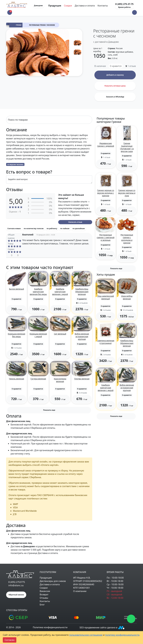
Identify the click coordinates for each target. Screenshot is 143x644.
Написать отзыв (75, 222)
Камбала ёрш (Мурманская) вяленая (82, 292)
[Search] (49, 120)
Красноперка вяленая (60, 380)
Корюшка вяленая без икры (16, 335)
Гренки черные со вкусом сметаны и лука (127, 193)
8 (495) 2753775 (17, 582)
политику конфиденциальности (122, 635)
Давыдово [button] (38, 6)
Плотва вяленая (82, 379)
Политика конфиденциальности (50, 627)
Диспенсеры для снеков (53, 581)
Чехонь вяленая (16, 379)
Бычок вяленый (17, 289)
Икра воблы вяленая (127, 297)
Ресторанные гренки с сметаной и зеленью (106, 237)
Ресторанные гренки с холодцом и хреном (127, 239)
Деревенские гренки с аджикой (106, 145)
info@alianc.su (16, 585)
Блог (42, 605)
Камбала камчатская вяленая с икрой (60, 292)
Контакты (103, 6)
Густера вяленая (38, 379)
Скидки (68, 6)
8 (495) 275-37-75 (124, 4)
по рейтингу (52, 228)
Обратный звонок (16, 595)
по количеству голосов (34, 228)
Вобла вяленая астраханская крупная (82, 336)
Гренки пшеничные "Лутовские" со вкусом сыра (127, 147)
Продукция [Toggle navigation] (55, 6)
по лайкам (65, 228)
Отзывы (44, 598)
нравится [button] (116, 66)
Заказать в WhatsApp (115, 97)
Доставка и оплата (85, 6)
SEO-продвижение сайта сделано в (102, 627)
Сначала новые (14, 228)
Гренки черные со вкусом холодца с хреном (106, 193)
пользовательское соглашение (86, 635)
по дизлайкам (79, 228)
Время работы (124, 7)
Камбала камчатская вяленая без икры (38, 292)
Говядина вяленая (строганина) (106, 342)
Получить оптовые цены (115, 86)
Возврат (44, 594)
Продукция (46, 578)
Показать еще (49, 410)
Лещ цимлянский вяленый (106, 297)
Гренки (19, 25)
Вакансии (45, 591)
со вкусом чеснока (15, 164)
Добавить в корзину (115, 75)
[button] (134, 12)
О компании (80, 591)
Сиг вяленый (60, 334)
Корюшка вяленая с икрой (38, 335)
